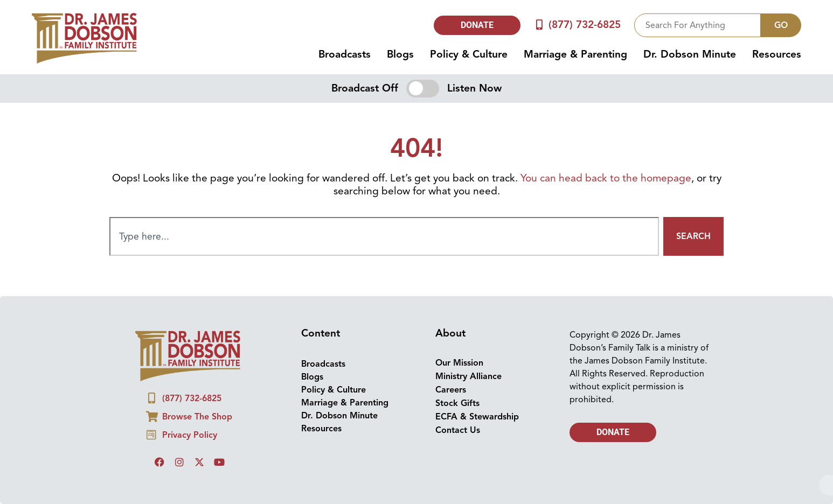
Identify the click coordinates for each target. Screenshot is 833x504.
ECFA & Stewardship (477, 417)
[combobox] (697, 25)
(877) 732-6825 (585, 25)
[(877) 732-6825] (539, 25)
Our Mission (459, 363)
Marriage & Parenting (575, 54)
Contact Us (458, 430)
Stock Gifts (457, 403)
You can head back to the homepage (606, 178)
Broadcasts (345, 54)
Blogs (400, 54)
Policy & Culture (469, 54)
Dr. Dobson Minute (690, 54)
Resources (777, 54)
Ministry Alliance (468, 376)
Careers (451, 390)
